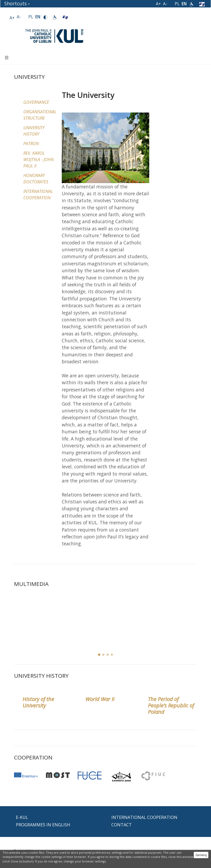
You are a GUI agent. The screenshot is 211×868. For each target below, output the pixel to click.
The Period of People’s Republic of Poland (171, 705)
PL (177, 4)
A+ (158, 4)
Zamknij (201, 855)
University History (41, 676)
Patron (31, 144)
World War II (100, 699)
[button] (103, 655)
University (29, 77)
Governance (36, 102)
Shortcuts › (17, 3)
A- (165, 4)
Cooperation (33, 757)
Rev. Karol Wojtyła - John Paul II (38, 159)
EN (184, 4)
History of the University (38, 702)
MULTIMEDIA (31, 584)
